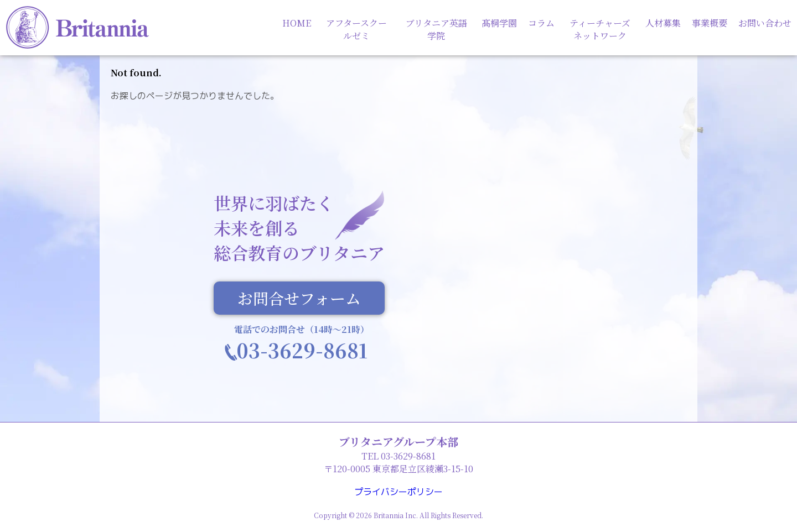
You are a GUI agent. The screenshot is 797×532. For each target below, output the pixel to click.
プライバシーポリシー (398, 492)
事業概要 (710, 23)
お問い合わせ (765, 23)
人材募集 (663, 23)
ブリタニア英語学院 (436, 29)
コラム (541, 23)
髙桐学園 (499, 23)
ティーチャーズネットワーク (600, 29)
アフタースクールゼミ (356, 29)
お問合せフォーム (299, 298)
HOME (297, 23)
